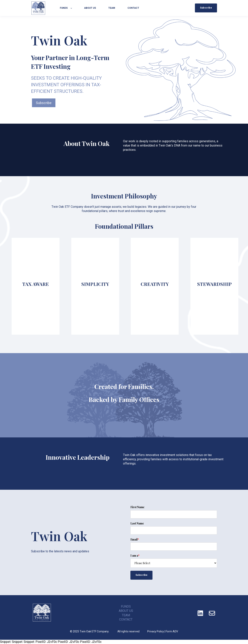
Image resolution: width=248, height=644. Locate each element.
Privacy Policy (156, 631)
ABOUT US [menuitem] (126, 611)
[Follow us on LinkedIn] (200, 613)
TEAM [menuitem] (126, 615)
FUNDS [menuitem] (126, 606)
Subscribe (44, 103)
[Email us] (212, 613)
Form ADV (172, 631)
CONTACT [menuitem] (126, 619)
